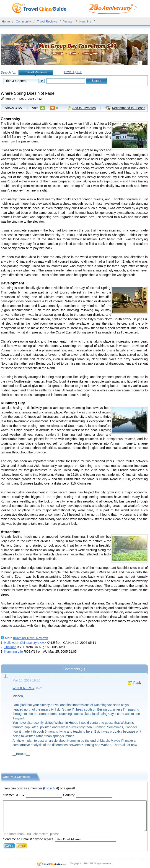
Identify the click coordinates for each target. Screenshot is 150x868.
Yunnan (68, 21)
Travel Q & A (73, 72)
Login (48, 788)
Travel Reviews (47, 21)
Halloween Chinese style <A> (25, 643)
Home (6, 21)
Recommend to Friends (129, 108)
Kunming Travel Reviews (31, 638)
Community (23, 21)
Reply (137, 683)
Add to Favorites (84, 108)
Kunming (85, 21)
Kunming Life (14, 652)
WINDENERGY (23, 688)
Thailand (10, 647)
